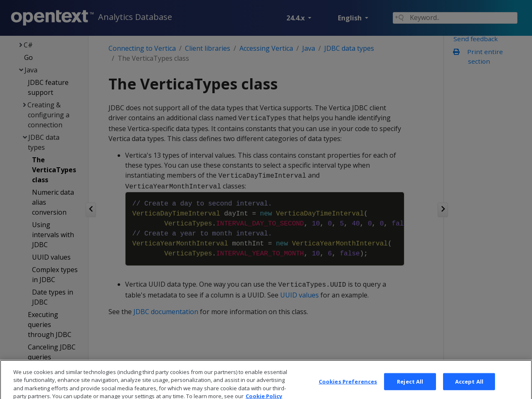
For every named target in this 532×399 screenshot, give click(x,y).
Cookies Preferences (348, 390)
